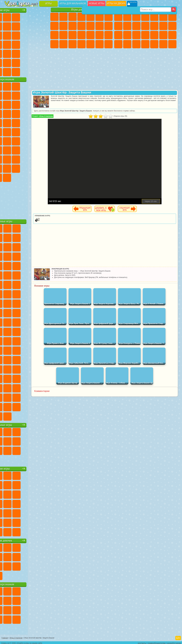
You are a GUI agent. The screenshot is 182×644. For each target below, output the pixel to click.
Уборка (90, 44)
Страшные (27, 35)
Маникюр (90, 35)
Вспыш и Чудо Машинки (36, 113)
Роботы (127, 35)
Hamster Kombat (27, 177)
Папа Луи (54, 35)
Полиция (136, 35)
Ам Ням (45, 104)
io (18, 35)
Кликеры (45, 35)
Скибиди (9, 177)
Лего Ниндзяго (45, 86)
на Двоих (45, 17)
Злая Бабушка (9, 104)
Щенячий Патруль (27, 86)
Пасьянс (9, 44)
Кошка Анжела (63, 26)
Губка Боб (18, 86)
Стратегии (136, 17)
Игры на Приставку (45, 72)
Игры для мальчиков (73, 3)
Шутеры (154, 44)
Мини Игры (9, 53)
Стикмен (145, 26)
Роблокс (9, 159)
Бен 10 (127, 44)
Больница (81, 35)
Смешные (9, 35)
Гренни (36, 150)
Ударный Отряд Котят (18, 123)
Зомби (154, 17)
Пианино (100, 44)
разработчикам (174, 642)
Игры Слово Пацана (27, 168)
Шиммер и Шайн (18, 132)
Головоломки (45, 53)
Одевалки (90, 26)
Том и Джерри (36, 132)
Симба (18, 168)
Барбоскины (9, 123)
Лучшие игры (27, 9)
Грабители (163, 35)
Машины (118, 26)
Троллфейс (36, 95)
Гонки (172, 26)
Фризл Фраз (45, 123)
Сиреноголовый (27, 141)
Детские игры (27, 468)
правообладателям (157, 642)
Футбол (127, 17)
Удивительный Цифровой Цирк (36, 177)
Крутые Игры (27, 62)
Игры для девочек (82, 9)
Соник (45, 113)
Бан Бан (45, 168)
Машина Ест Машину (172, 35)
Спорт (45, 26)
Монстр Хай (100, 17)
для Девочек (18, 17)
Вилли (9, 86)
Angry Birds (36, 104)
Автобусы (145, 44)
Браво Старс (45, 141)
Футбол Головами (18, 72)
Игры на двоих (116, 3)
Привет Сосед (27, 159)
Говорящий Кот (36, 86)
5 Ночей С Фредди (9, 95)
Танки (145, 17)
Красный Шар (27, 95)
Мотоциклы (136, 26)
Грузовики (154, 26)
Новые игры (97, 3)
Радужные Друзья (36, 159)
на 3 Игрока (9, 62)
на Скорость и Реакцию (18, 53)
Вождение (9, 72)
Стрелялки (172, 44)
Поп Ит (27, 26)
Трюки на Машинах (27, 53)
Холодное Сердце (73, 26)
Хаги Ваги (45, 150)
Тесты (90, 17)
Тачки (27, 113)
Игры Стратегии (65, 116)
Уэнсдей (36, 168)
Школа (36, 62)
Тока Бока (45, 159)
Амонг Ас (36, 141)
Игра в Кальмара (9, 150)
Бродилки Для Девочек (108, 17)
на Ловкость (9, 26)
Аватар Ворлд (9, 168)
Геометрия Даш (36, 26)
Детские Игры (36, 17)
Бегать (163, 44)
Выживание (154, 35)
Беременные (63, 35)
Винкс (108, 44)
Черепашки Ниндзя (127, 26)
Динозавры (36, 44)
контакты (142, 642)
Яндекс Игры (18, 26)
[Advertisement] (27, 200)
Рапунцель (73, 35)
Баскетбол (45, 62)
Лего (18, 104)
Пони (54, 17)
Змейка (36, 53)
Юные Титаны (45, 132)
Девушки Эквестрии (63, 17)
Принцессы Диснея (54, 44)
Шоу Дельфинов (9, 113)
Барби (81, 17)
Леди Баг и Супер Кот (45, 95)
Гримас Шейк (18, 177)
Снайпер (118, 35)
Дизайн (81, 44)
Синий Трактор (9, 141)
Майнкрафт (172, 17)
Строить (36, 72)
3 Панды (18, 113)
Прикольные (45, 44)
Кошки (81, 26)
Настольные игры (27, 424)
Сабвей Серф (27, 104)
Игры (49, 3)
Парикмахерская (100, 26)
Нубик (18, 159)
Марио (27, 123)
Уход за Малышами (73, 44)
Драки (163, 26)
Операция (100, 35)
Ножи (27, 44)
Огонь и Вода (73, 17)
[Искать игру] (156, 4)
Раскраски (54, 26)
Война (27, 72)
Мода (63, 44)
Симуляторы (27, 17)
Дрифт (136, 44)
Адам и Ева (9, 132)
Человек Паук (36, 123)
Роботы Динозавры (145, 35)
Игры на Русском (18, 44)
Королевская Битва (163, 17)
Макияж (108, 35)
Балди (27, 150)
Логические (36, 35)
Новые (9, 17)
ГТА (118, 44)
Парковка (118, 17)
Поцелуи (108, 26)
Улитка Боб (18, 95)
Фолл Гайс (18, 141)
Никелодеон (18, 62)
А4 (18, 150)
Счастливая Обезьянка (27, 132)
